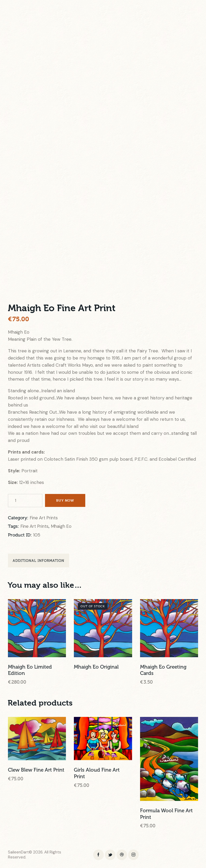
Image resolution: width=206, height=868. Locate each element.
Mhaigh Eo (64, 527)
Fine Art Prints (45, 518)
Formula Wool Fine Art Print (166, 815)
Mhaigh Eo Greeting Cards (163, 671)
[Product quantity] (25, 501)
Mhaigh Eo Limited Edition (30, 671)
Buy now (66, 500)
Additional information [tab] (39, 561)
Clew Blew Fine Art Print (36, 771)
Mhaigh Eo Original (96, 668)
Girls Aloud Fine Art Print (97, 774)
